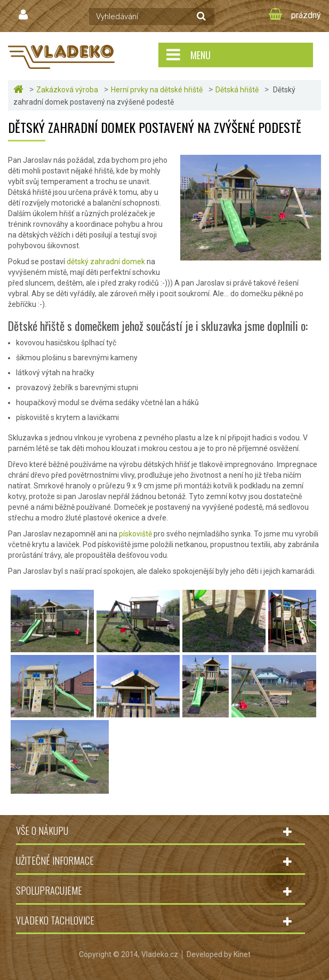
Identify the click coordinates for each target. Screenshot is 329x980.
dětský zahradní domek (106, 262)
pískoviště (135, 534)
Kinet (242, 954)
